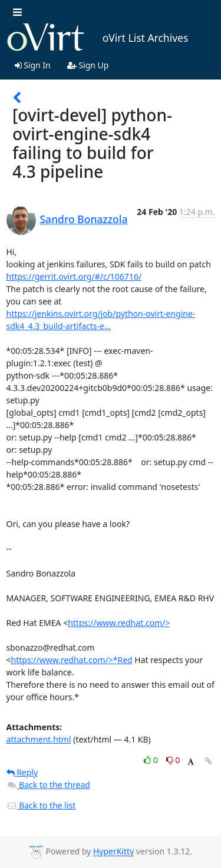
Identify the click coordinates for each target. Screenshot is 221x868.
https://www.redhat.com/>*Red (72, 660)
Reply (22, 772)
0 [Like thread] (152, 760)
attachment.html (39, 739)
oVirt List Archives (98, 38)
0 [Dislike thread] (173, 760)
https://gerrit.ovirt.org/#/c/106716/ (74, 276)
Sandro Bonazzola (84, 219)
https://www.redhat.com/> (119, 623)
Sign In (33, 65)
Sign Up (88, 65)
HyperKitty (113, 852)
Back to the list (41, 805)
